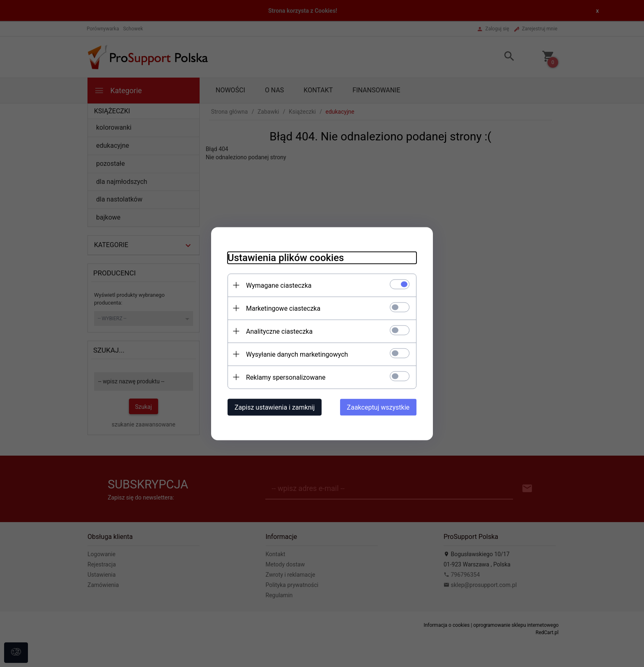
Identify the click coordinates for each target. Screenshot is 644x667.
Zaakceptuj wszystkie (378, 407)
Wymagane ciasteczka (279, 285)
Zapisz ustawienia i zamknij (275, 407)
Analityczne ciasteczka (279, 331)
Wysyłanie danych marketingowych (297, 354)
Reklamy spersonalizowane (286, 377)
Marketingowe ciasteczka (283, 308)
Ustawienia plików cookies (286, 257)
